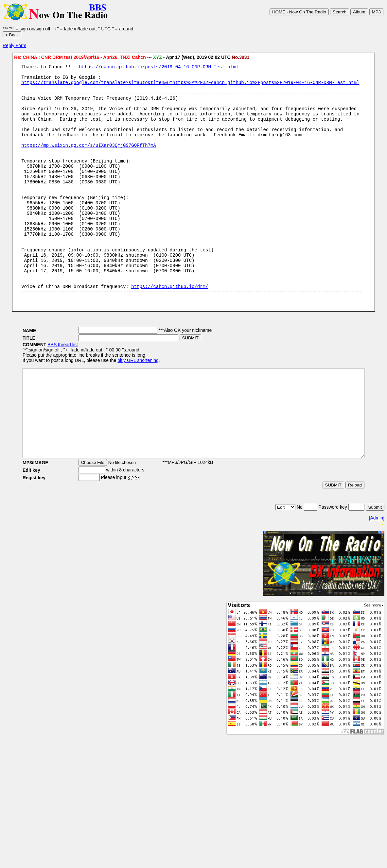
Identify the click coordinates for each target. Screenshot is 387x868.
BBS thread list (43, 388)
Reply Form (14, 45)
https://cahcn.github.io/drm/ (170, 328)
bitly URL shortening (118, 403)
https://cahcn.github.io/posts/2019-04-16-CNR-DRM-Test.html (159, 68)
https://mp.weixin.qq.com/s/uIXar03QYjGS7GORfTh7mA (89, 161)
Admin (377, 579)
